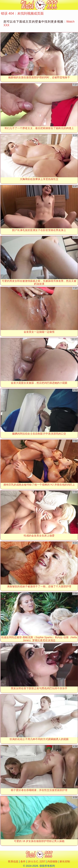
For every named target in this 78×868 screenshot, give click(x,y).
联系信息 (13, 861)
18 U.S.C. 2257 (37, 861)
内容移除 (52, 861)
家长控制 (65, 861)
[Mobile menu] (3, 5)
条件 (23, 861)
